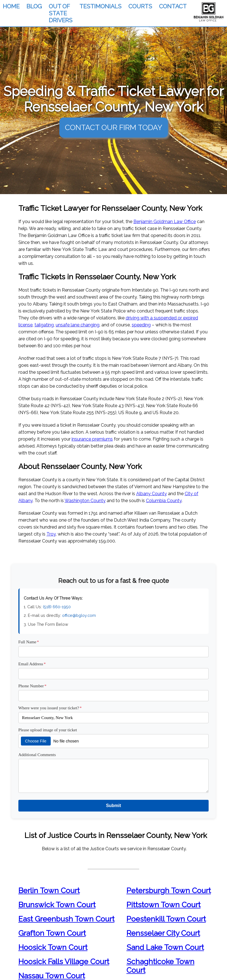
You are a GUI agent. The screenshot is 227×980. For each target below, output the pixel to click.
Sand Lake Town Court (165, 947)
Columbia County (164, 501)
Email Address (32, 664)
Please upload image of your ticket (48, 730)
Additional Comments (37, 755)
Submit (113, 806)
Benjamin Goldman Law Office (165, 222)
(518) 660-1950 (57, 607)
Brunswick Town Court (57, 905)
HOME (11, 6)
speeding (141, 325)
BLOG (34, 6)
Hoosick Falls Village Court (64, 961)
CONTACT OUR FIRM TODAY (114, 127)
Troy (51, 534)
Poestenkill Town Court (166, 919)
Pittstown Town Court (163, 905)
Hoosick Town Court (53, 947)
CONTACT (173, 6)
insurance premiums (92, 439)
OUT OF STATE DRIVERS (61, 13)
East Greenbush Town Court (66, 919)
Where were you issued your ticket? (50, 708)
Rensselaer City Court (163, 933)
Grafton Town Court (52, 933)
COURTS (140, 6)
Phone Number (32, 686)
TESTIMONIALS (100, 6)
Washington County (85, 501)
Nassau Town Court (52, 976)
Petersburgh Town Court (169, 890)
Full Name (29, 642)
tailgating (44, 325)
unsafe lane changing (78, 325)
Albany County (152, 494)
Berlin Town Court (49, 890)
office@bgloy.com (79, 615)
